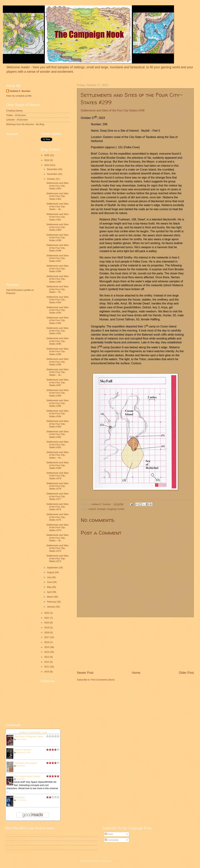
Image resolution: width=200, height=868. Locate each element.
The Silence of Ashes (16, 843)
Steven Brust (21, 739)
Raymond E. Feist (23, 753)
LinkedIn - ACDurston (17, 120)
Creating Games (15, 111)
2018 (47, 632)
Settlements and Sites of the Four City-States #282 (57, 434)
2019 (47, 628)
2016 (47, 642)
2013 (47, 657)
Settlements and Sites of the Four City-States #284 (57, 414)
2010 (47, 672)
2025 (47, 155)
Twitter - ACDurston (16, 115)
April (49, 592)
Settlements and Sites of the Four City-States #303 (57, 186)
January (51, 607)
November (52, 174)
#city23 (92, 509)
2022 (47, 613)
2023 (47, 165)
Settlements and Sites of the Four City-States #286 (57, 393)
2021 (47, 618)
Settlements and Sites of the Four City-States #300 (57, 227)
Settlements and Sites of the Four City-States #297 (57, 258)
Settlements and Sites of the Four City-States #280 (57, 465)
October (51, 179)
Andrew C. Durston (20, 91)
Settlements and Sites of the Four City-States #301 (57, 217)
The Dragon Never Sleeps (27, 776)
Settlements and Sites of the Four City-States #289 (57, 351)
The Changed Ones (15, 839)
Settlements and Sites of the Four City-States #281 (57, 445)
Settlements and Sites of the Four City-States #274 (57, 527)
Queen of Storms (23, 750)
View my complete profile (19, 96)
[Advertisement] (135, 644)
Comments (112, 840)
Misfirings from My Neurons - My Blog (25, 124)
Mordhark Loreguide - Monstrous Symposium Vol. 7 (31, 834)
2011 (47, 667)
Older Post (186, 673)
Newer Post (85, 673)
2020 (47, 623)
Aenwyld (101, 509)
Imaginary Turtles (116, 509)
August (51, 572)
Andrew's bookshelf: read (33, 732)
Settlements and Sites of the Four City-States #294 (57, 300)
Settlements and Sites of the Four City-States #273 (57, 548)
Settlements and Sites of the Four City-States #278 (57, 486)
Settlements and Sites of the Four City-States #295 (57, 279)
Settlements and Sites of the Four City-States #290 (57, 341)
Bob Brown (21, 766)
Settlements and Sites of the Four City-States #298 (57, 248)
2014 (47, 652)
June (50, 582)
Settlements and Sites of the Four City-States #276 (57, 507)
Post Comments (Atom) (103, 680)
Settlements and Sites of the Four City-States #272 (57, 558)
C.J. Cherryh (21, 800)
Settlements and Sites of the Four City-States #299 (57, 238)
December (52, 169)
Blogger (116, 861)
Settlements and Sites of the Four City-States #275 (57, 517)
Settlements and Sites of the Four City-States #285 (57, 403)
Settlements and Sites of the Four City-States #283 (57, 424)
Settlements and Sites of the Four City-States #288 (57, 362)
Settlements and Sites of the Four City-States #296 (57, 269)
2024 (47, 160)
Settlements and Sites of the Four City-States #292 (57, 320)
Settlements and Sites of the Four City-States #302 (57, 196)
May (49, 587)
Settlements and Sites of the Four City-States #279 (57, 476)
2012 (47, 662)
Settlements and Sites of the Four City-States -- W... (57, 206)
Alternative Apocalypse (25, 763)
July (49, 577)
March (50, 597)
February (52, 602)
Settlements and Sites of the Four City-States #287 (57, 382)
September (53, 568)
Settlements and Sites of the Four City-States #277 (57, 496)
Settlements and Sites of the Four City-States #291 (57, 331)
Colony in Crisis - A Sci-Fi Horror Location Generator (32, 848)
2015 (47, 647)
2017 (47, 637)
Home (136, 673)
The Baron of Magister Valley (29, 736)
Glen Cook (20, 779)
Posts (109, 834)
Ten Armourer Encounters (18, 852)
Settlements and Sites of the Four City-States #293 (57, 310)
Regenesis (19, 797)
